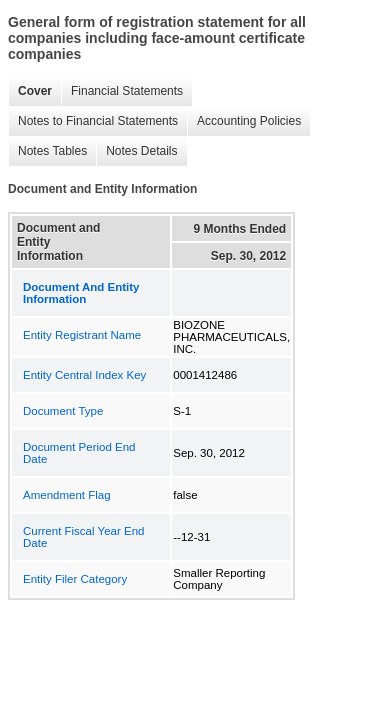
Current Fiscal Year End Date (83, 537)
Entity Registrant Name (82, 335)
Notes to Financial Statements (93, 121)
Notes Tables (47, 151)
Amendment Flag (67, 495)
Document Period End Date (79, 453)
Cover (30, 91)
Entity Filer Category (75, 579)
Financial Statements (122, 91)
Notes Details (136, 151)
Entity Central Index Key (84, 375)
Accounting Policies (244, 121)
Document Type (63, 411)
